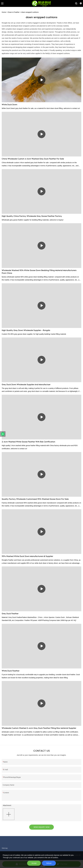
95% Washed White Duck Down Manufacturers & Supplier (27, 556)
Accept (34, 863)
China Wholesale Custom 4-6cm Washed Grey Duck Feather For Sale (33, 159)
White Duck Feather (11, 671)
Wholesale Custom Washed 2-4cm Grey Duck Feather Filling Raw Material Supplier (39, 728)
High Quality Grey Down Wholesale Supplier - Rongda (26, 330)
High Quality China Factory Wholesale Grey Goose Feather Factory (32, 216)
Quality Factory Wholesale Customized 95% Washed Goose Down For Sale (35, 499)
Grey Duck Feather (10, 614)
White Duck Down (9, 105)
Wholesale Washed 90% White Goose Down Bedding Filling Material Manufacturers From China (39, 272)
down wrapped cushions (30, 12)
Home (4, 12)
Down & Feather (14, 12)
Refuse (49, 863)
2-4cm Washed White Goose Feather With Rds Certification (28, 442)
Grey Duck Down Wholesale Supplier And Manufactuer (26, 385)
